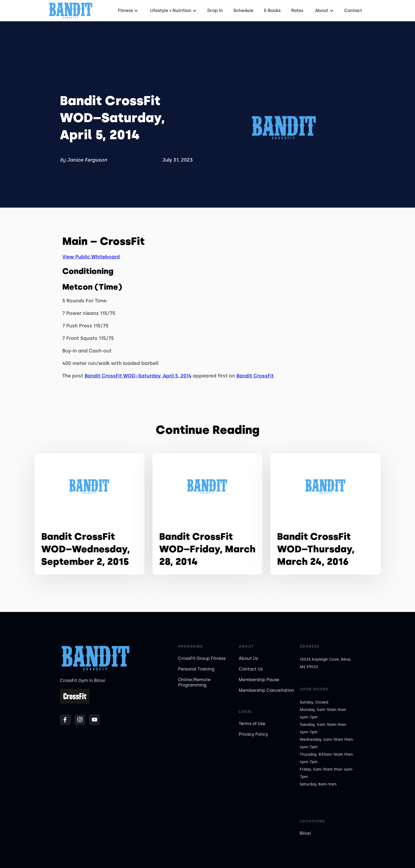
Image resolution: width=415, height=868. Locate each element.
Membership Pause (259, 680)
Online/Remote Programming (194, 682)
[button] (127, 11)
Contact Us (251, 669)
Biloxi (305, 833)
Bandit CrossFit (255, 376)
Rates (297, 11)
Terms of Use (252, 724)
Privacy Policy (253, 734)
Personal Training (196, 669)
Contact (353, 11)
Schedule (243, 11)
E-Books (272, 11)
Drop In (215, 11)
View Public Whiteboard (91, 257)
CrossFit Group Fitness (202, 658)
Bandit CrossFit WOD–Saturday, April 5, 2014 (138, 376)
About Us (248, 658)
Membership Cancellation (266, 690)
